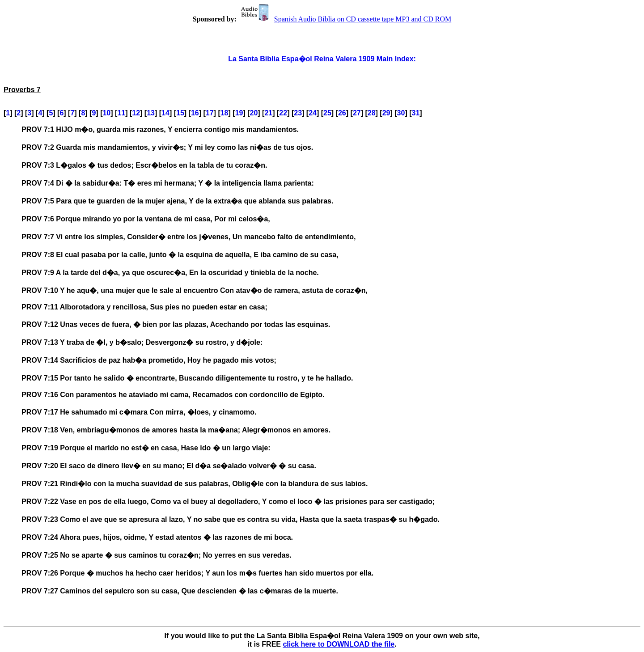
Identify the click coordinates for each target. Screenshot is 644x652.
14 (165, 113)
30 (401, 113)
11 (121, 113)
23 (298, 113)
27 (357, 113)
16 (195, 113)
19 (239, 113)
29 (386, 113)
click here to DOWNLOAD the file (339, 644)
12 (136, 113)
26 (342, 113)
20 (254, 113)
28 (372, 113)
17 (210, 113)
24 (313, 113)
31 (416, 113)
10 (106, 113)
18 (225, 113)
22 (283, 113)
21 (268, 113)
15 (180, 113)
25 (327, 113)
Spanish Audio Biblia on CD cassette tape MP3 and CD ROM (345, 19)
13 (151, 113)
